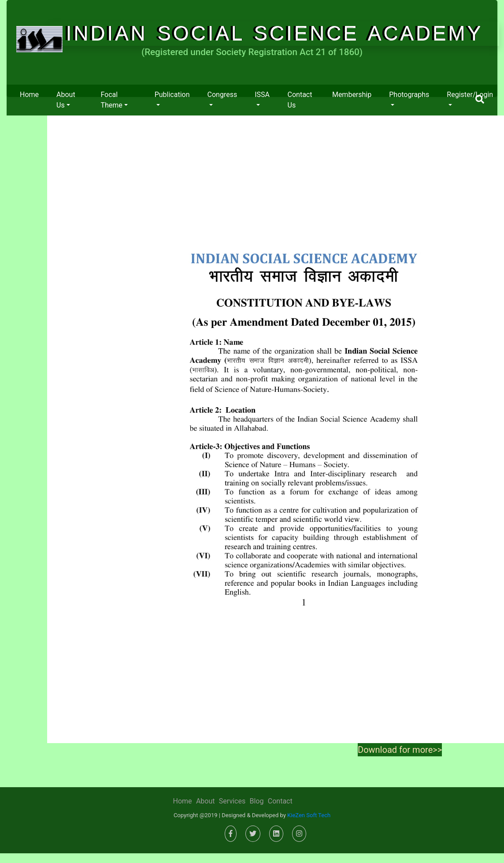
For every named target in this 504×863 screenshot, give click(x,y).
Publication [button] (172, 95)
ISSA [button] (262, 95)
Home (29, 95)
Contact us (300, 100)
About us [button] (66, 100)
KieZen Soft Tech (309, 815)
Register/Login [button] (470, 95)
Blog (256, 801)
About (206, 801)
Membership (352, 95)
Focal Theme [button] (111, 100)
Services (232, 801)
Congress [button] (222, 95)
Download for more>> (400, 750)
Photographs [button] (409, 95)
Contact (280, 801)
